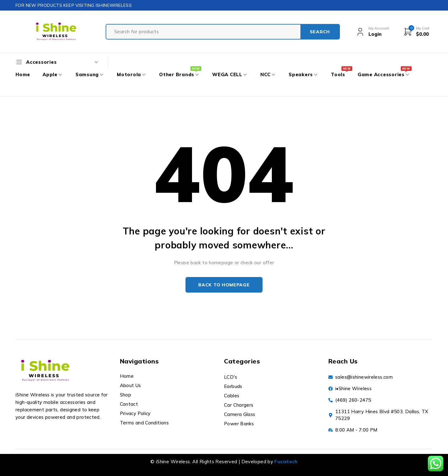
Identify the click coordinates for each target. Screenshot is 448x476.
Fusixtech (286, 462)
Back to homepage (224, 285)
